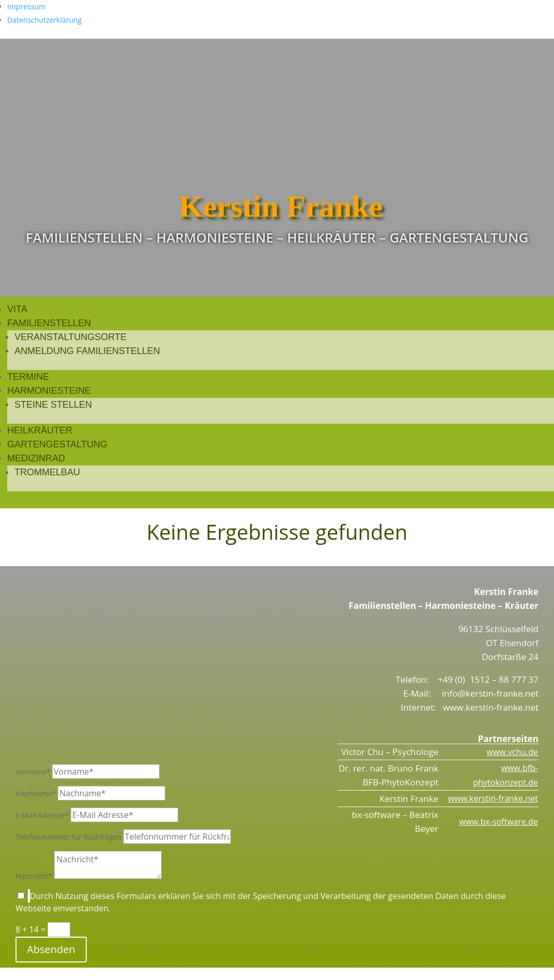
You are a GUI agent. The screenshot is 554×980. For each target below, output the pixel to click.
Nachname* (36, 793)
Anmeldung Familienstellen (87, 351)
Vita (17, 309)
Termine (28, 377)
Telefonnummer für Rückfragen (68, 837)
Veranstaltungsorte (70, 337)
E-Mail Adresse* (42, 815)
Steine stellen (53, 405)
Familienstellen (49, 323)
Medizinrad (36, 458)
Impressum (26, 6)
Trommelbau (47, 472)
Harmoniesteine (49, 391)
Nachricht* (34, 876)
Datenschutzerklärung (44, 20)
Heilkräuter (40, 430)
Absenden (51, 949)
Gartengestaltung (57, 444)
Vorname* (33, 772)
